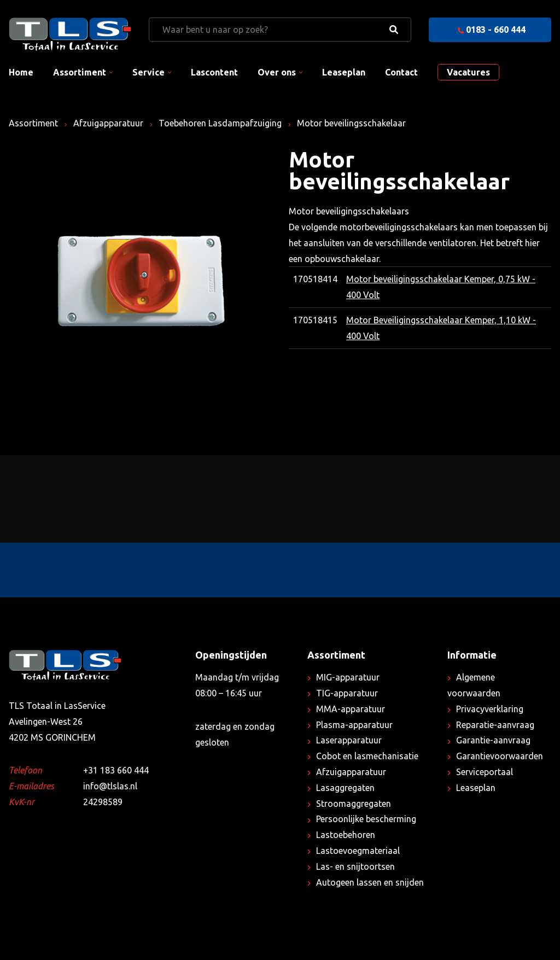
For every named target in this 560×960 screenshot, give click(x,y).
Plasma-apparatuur (354, 725)
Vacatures (468, 72)
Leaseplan (344, 72)
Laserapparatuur (349, 740)
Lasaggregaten (345, 788)
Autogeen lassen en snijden (370, 882)
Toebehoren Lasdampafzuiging (220, 123)
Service (148, 72)
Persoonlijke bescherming (366, 819)
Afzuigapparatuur (108, 123)
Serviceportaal (485, 772)
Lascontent (214, 72)
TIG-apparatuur (347, 693)
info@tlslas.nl (110, 786)
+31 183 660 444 (116, 770)
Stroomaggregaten (354, 804)
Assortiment (80, 72)
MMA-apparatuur (351, 709)
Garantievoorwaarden (500, 756)
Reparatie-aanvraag (495, 725)
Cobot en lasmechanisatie (367, 756)
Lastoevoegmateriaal (358, 851)
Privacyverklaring (490, 709)
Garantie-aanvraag (493, 740)
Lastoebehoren (346, 835)
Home (21, 72)
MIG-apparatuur (348, 677)
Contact (401, 72)
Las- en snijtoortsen (355, 866)
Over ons (277, 72)
